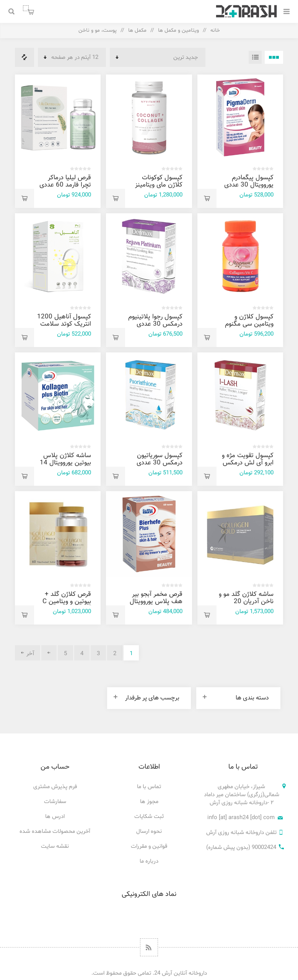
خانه (215, 30)
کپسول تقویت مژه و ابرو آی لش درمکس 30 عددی (248, 463)
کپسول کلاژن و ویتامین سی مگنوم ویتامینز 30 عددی (249, 324)
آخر (30, 654)
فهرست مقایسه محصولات (24, 57)
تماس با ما (149, 787)
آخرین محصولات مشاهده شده (55, 832)
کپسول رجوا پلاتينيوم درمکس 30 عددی (155, 320)
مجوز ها (149, 802)
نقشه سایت (55, 846)
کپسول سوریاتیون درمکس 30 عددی (160, 459)
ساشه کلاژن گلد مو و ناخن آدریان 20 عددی (246, 602)
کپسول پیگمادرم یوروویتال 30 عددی (249, 181)
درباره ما (149, 861)
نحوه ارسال (149, 832)
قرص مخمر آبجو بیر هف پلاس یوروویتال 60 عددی (156, 602)
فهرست (255, 57)
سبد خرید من (26, 8)
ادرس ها (55, 817)
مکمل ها (137, 30)
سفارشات (55, 802)
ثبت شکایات (149, 817)
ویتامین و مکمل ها (178, 30)
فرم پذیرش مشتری (55, 787)
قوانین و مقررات (149, 846)
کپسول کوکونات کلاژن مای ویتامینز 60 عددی (159, 185)
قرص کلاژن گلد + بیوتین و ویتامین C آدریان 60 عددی (67, 602)
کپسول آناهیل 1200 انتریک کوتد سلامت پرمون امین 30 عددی (64, 328)
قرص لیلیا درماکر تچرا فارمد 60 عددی (65, 181)
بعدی (49, 653)
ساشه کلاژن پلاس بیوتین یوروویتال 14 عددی (65, 463)
